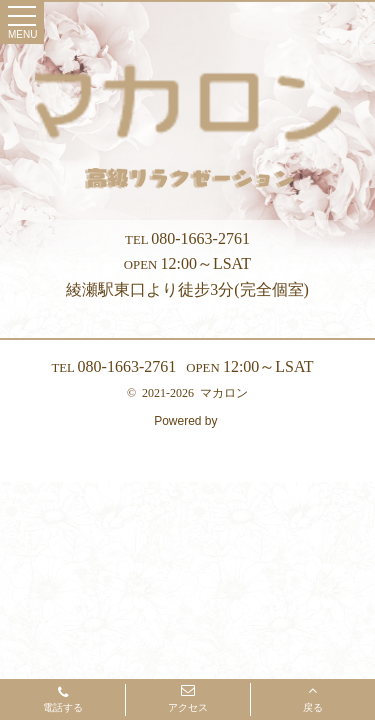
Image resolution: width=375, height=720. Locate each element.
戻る (313, 698)
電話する (63, 701)
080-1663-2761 (187, 238)
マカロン (224, 393)
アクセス (188, 698)
